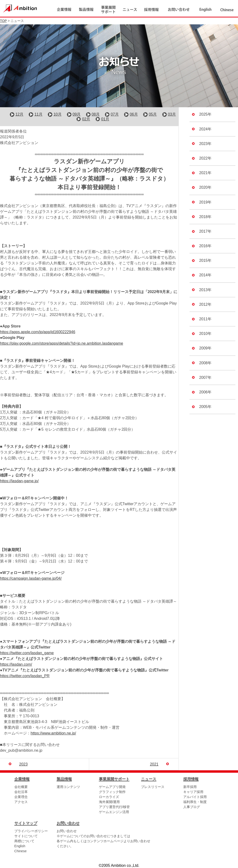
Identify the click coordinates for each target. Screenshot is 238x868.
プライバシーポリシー (31, 831)
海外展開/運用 (109, 802)
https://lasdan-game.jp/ (19, 481)
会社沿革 (21, 792)
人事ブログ (192, 807)
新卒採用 (190, 787)
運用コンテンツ (68, 787)
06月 (134, 115)
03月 (172, 115)
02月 (86, 119)
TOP (3, 21)
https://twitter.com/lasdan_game (27, 653)
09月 (77, 115)
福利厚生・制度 (195, 802)
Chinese (20, 851)
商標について (24, 841)
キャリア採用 (193, 792)
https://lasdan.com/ (16, 665)
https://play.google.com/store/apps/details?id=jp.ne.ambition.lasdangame (62, 344)
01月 (105, 119)
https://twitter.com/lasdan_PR (25, 676)
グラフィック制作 (112, 792)
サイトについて (26, 836)
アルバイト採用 (195, 797)
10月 (58, 115)
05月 (153, 115)
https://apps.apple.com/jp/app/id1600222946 (38, 332)
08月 (96, 115)
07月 (115, 115)
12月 (19, 115)
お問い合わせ (67, 831)
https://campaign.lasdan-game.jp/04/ (31, 579)
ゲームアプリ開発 (112, 787)
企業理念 (21, 797)
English (20, 846)
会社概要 (21, 787)
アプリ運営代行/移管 (114, 807)
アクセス (21, 802)
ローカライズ (109, 797)
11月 (38, 115)
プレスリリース (153, 787)
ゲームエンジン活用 (114, 812)
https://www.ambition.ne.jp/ (53, 733)
